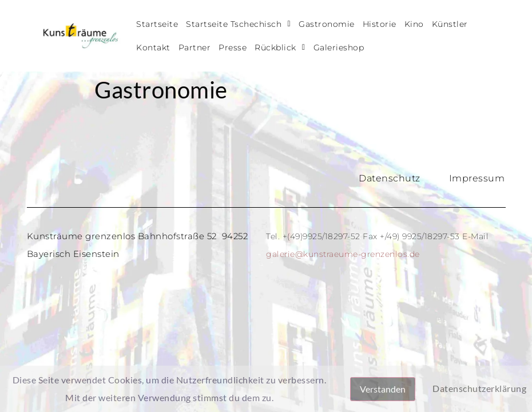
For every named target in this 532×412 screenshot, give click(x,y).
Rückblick (280, 47)
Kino (414, 24)
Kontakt (153, 47)
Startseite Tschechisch (238, 24)
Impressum (477, 178)
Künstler (450, 24)
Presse (233, 47)
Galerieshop (339, 47)
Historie (380, 24)
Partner (195, 47)
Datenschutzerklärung (479, 388)
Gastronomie (327, 24)
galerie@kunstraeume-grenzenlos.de (343, 254)
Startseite (157, 24)
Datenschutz (390, 178)
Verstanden (383, 389)
